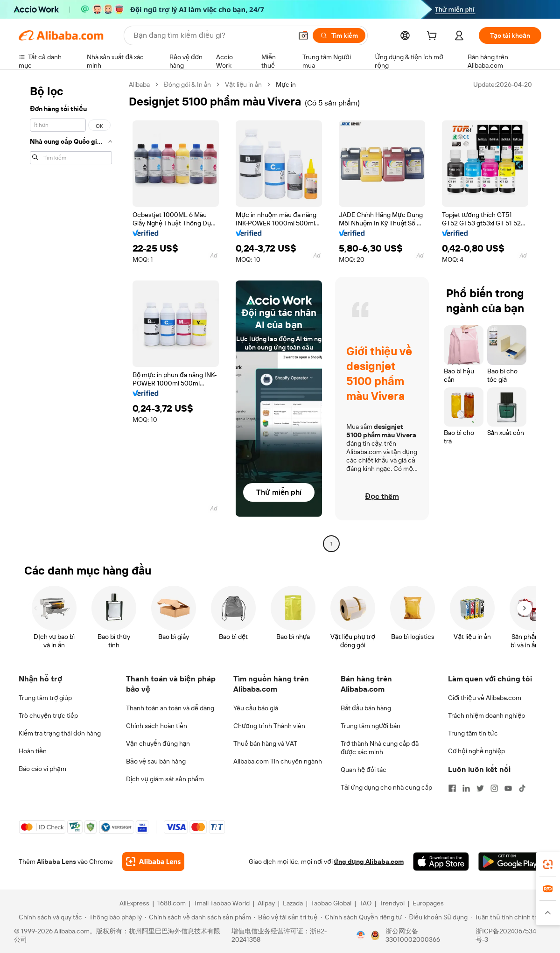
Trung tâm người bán (371, 726)
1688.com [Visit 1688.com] (171, 903)
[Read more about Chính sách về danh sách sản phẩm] (198, 917)
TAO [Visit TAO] (365, 903)
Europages (428, 903)
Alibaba (139, 84)
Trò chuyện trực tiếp (48, 715)
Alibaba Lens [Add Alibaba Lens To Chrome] (56, 862)
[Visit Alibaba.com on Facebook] (452, 788)
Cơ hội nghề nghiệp (476, 751)
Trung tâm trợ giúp (45, 698)
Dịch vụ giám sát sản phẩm (165, 779)
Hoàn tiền (33, 751)
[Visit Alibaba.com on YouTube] (508, 788)
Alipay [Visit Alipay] (266, 903)
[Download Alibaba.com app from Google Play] (510, 862)
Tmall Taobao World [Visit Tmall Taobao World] (222, 903)
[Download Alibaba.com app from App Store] (441, 862)
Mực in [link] (286, 84)
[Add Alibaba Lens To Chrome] (153, 862)
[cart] (434, 37)
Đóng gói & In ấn (187, 84)
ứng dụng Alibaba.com (369, 862)
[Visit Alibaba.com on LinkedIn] (466, 788)
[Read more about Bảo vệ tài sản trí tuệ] (286, 917)
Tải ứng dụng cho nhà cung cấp (386, 787)
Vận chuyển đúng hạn (158, 743)
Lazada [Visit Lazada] (293, 903)
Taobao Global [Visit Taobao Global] (331, 903)
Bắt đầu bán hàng (366, 708)
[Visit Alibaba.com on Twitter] (480, 788)
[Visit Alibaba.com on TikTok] (522, 788)
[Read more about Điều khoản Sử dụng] (436, 917)
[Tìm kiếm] (339, 35)
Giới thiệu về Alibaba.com (485, 698)
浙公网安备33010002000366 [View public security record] (413, 935)
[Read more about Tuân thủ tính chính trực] (507, 917)
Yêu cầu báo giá (256, 708)
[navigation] (71, 315)
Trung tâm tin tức (473, 733)
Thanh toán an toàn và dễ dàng (170, 708)
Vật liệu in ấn (243, 84)
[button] (303, 35)
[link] (548, 864)
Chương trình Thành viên (269, 726)
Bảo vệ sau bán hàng (156, 761)
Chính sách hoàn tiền (157, 726)
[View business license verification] (361, 935)
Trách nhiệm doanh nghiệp (486, 715)
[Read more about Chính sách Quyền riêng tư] (361, 917)
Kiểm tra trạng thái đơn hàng (60, 733)
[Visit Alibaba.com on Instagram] (494, 788)
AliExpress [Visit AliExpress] (134, 903)
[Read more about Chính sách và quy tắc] (49, 917)
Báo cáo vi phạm (42, 769)
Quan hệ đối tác (364, 770)
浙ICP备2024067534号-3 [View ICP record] (506, 935)
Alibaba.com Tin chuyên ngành (278, 761)
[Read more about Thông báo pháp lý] (113, 917)
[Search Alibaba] (212, 35)
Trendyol (392, 903)
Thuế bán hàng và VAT (265, 743)
